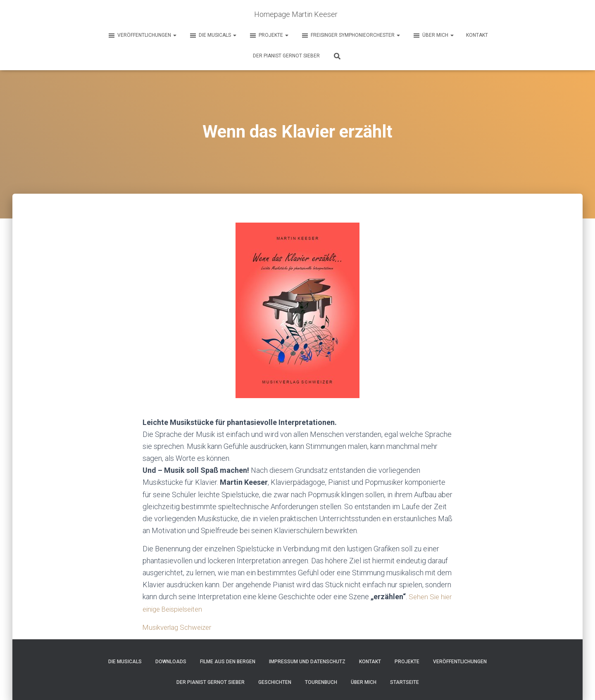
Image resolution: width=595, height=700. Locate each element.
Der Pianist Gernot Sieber (286, 56)
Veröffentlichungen (142, 36)
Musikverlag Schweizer (180, 627)
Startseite (405, 682)
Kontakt (477, 35)
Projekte (269, 36)
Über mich (433, 36)
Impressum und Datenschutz (307, 662)
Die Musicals (213, 36)
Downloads (171, 662)
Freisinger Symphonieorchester (350, 36)
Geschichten (275, 682)
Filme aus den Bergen (228, 662)
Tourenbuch (321, 682)
